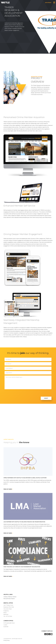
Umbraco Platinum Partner (10, 597)
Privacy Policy (7, 640)
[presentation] (15, 393)
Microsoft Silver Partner (9, 599)
